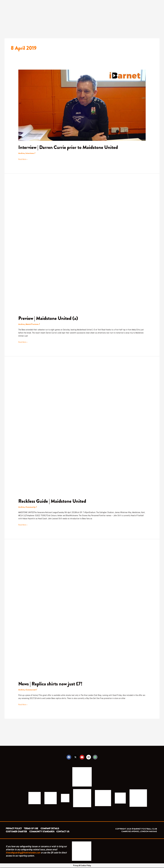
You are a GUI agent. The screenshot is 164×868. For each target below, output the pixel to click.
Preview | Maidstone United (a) (50, 318)
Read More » (23, 159)
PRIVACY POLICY (14, 829)
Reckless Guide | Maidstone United (54, 501)
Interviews (30, 153)
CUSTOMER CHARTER (16, 832)
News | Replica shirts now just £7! (52, 684)
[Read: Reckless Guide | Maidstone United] (82, 431)
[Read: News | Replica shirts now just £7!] (82, 613)
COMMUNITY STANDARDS (42, 832)
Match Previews (33, 324)
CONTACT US (63, 832)
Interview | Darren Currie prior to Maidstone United (70, 147)
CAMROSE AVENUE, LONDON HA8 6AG (139, 832)
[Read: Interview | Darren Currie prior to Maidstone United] (82, 105)
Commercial (31, 690)
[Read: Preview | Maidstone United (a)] (82, 248)
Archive (22, 153)
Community (31, 507)
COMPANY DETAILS (50, 829)
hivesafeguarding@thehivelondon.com (23, 853)
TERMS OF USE (31, 829)
